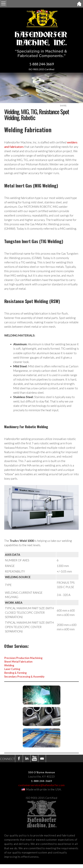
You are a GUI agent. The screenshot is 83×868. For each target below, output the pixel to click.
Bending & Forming (15, 673)
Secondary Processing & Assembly (24, 677)
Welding (9, 665)
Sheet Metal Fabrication (18, 662)
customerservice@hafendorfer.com (41, 785)
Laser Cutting (12, 669)
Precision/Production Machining (23, 658)
